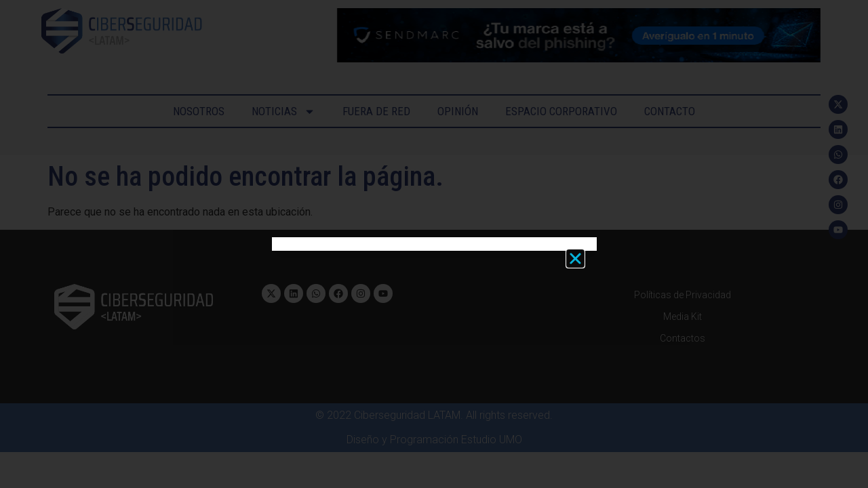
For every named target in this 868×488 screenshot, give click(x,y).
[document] (434, 244)
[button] (575, 259)
